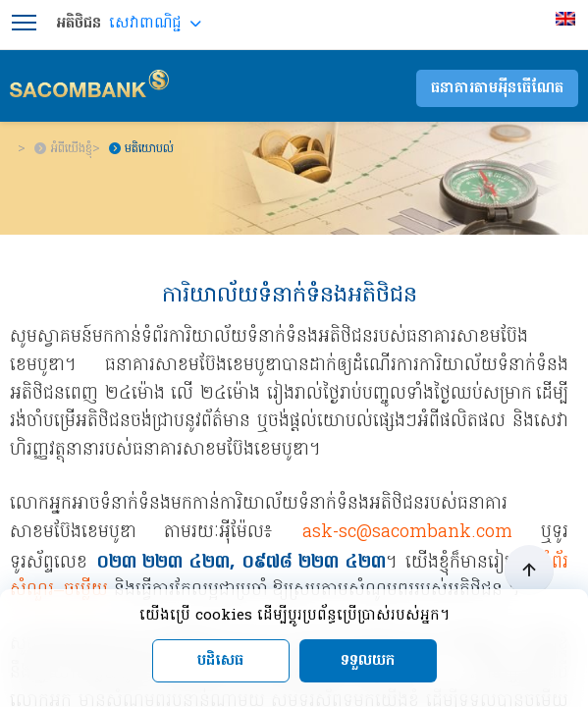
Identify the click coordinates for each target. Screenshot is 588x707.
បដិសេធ (220, 661)
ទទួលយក (368, 661)
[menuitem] (568, 19)
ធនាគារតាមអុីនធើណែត (497, 88)
